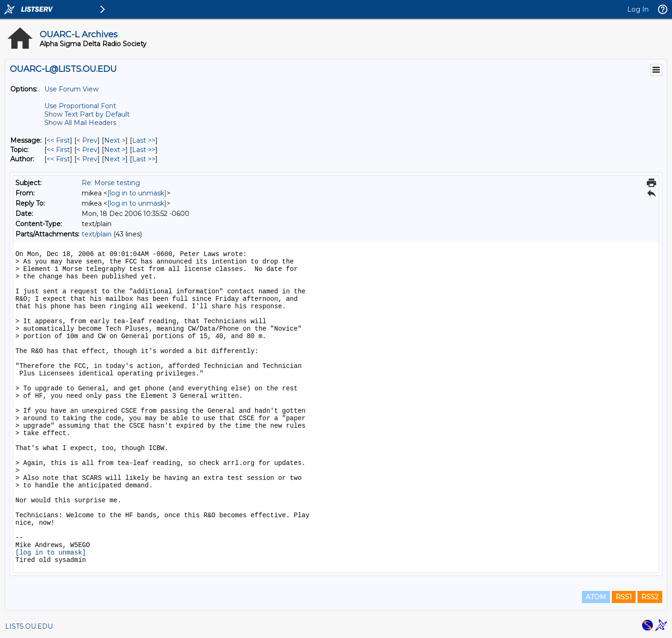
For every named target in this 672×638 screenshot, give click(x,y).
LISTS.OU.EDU (29, 626)
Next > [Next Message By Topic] (115, 150)
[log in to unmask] (137, 193)
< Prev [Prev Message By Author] (87, 159)
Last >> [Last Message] (144, 140)
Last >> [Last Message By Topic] (144, 150)
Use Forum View (71, 89)
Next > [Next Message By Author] (115, 159)
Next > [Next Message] (115, 140)
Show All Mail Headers (80, 123)
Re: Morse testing (111, 183)
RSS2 (650, 597)
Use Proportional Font (80, 106)
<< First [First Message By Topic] (58, 150)
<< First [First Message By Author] (58, 159)
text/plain (97, 234)
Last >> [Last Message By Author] (144, 159)
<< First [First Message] (58, 140)
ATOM (596, 597)
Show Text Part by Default (87, 114)
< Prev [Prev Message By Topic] (87, 150)
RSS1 (624, 597)
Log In (638, 9)
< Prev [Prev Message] (87, 140)
